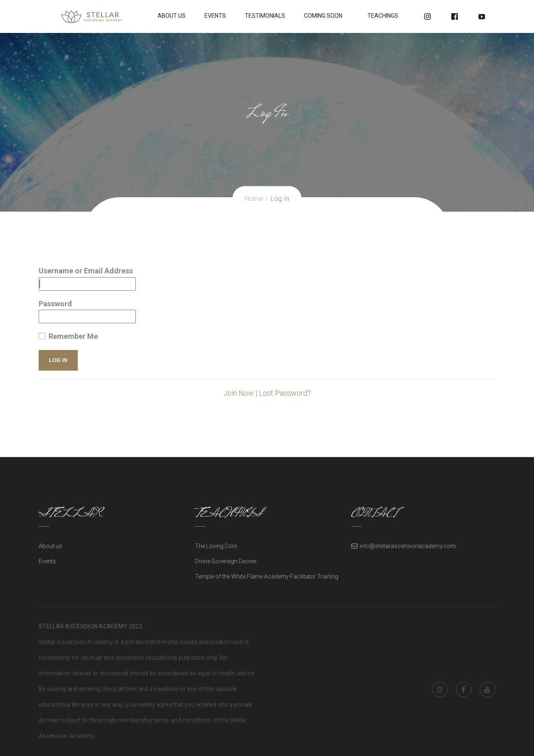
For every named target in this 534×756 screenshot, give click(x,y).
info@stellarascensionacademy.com (408, 546)
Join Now (239, 393)
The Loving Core (216, 546)
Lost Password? (285, 393)
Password (55, 304)
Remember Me (68, 336)
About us (50, 546)
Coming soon (323, 16)
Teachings (383, 16)
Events (215, 16)
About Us (172, 16)
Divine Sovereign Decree (226, 561)
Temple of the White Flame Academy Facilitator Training (267, 576)
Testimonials (265, 16)
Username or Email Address (86, 271)
